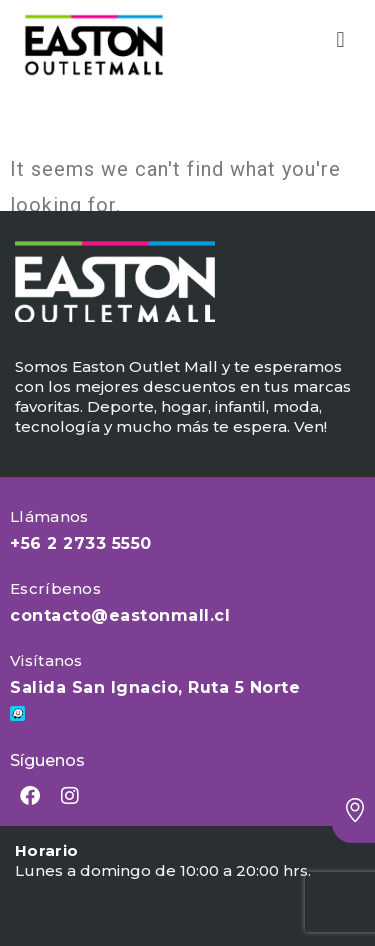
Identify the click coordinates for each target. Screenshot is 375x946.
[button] (340, 40)
